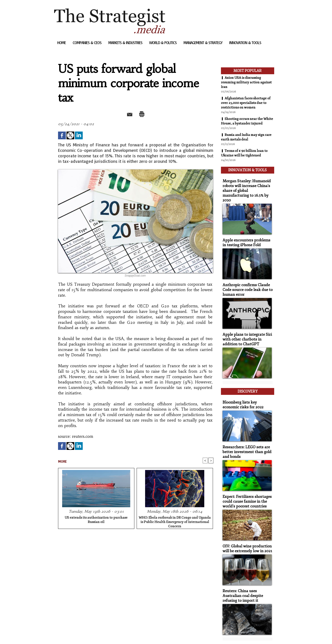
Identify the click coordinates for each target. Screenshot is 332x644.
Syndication (82, 634)
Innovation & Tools (245, 43)
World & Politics (163, 43)
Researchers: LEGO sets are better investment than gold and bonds (244, 439)
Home (62, 43)
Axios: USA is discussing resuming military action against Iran (243, 82)
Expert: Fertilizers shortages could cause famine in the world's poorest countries (244, 488)
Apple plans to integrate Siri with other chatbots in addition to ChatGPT (247, 332)
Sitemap (62, 634)
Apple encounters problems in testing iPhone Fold (246, 238)
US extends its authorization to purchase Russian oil (96, 520)
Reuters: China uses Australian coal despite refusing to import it (246, 580)
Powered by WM (103, 634)
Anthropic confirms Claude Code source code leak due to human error (245, 284)
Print (147, 113)
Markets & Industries (126, 43)
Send (124, 113)
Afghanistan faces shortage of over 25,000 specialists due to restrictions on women (247, 103)
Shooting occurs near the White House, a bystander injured (243, 123)
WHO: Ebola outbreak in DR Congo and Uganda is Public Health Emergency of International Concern (175, 522)
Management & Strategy (203, 43)
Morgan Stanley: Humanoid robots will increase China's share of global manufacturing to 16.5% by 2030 (246, 189)
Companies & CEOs (88, 43)
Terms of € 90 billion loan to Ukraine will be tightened (246, 158)
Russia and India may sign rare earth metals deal (244, 142)
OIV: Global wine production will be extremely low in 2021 (245, 534)
